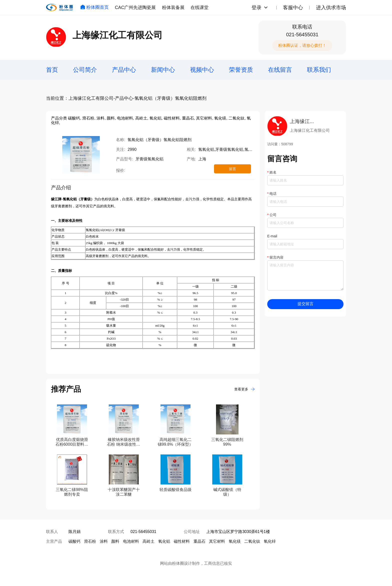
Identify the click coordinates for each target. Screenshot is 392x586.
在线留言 (280, 70)
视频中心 (202, 70)
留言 (232, 169)
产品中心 (124, 70)
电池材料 (131, 541)
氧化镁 (235, 541)
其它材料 (217, 541)
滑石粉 (90, 541)
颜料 (115, 541)
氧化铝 (164, 541)
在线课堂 (199, 8)
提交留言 (305, 304)
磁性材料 (182, 541)
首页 (52, 70)
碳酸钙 (74, 541)
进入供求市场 (331, 8)
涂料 (104, 541)
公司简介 (85, 70)
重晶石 (199, 541)
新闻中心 (163, 70)
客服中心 (293, 8)
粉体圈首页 (94, 7)
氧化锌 (270, 541)
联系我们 (319, 70)
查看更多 (244, 389)
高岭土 (148, 541)
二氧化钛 (252, 541)
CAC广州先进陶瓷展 (135, 8)
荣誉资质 (241, 70)
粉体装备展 (173, 8)
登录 (256, 8)
